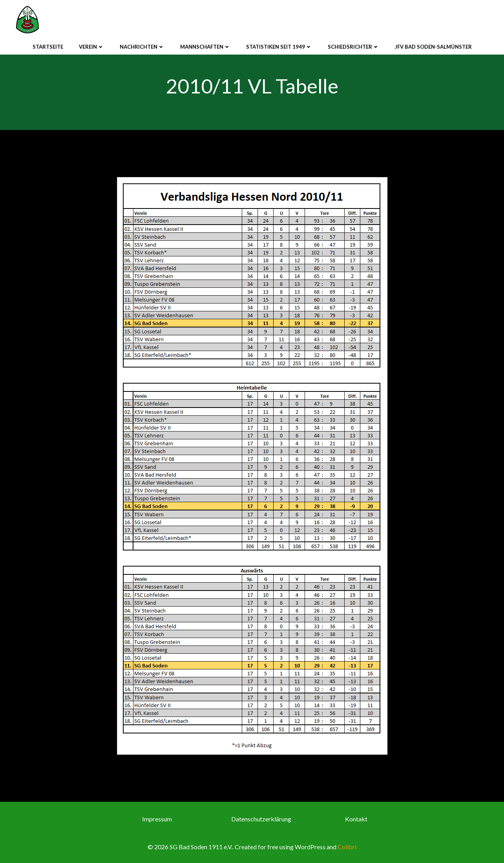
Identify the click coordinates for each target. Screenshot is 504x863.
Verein (91, 47)
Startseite (48, 47)
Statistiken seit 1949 (279, 47)
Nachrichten (142, 47)
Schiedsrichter (353, 47)
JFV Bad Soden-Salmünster (433, 47)
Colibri (347, 847)
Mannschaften (205, 47)
